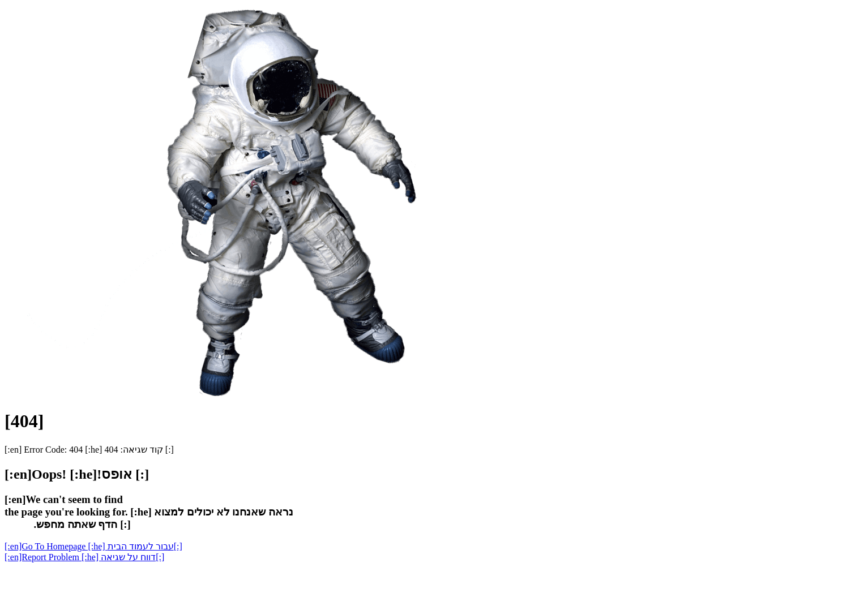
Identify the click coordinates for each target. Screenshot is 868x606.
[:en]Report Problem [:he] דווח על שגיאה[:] (84, 557)
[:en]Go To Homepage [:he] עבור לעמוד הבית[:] (93, 546)
